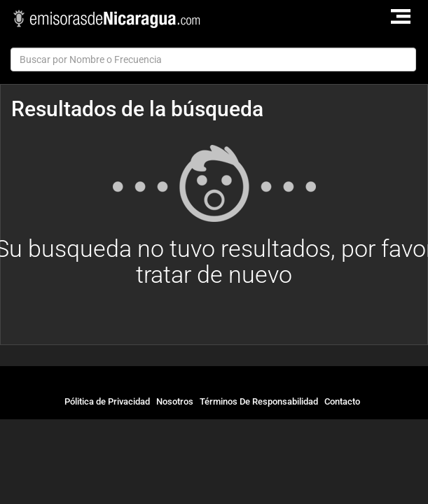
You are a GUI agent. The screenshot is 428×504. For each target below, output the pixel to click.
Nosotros (175, 401)
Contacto (342, 401)
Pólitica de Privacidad (107, 401)
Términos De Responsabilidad (259, 401)
